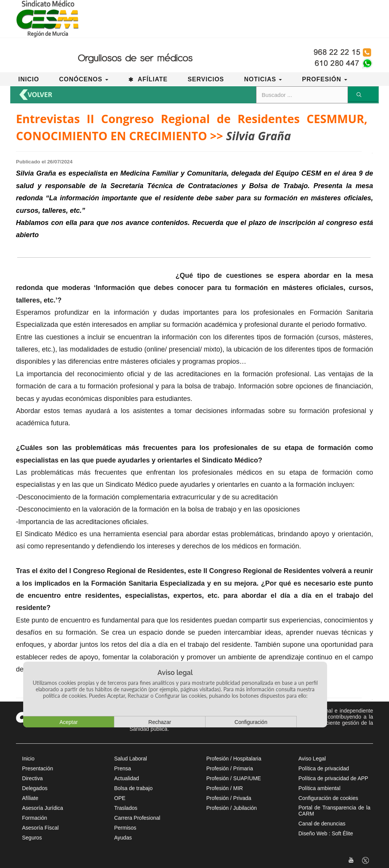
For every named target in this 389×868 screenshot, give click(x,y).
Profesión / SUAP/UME (234, 778)
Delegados (35, 788)
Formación (35, 818)
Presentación (38, 768)
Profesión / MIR (225, 788)
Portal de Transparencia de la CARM (335, 811)
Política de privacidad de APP (334, 778)
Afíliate (30, 798)
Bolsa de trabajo (134, 788)
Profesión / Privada (229, 798)
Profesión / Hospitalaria (234, 759)
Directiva (32, 778)
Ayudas (123, 838)
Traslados (126, 808)
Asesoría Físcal (40, 828)
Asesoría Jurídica (43, 808)
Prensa (123, 768)
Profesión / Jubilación (232, 808)
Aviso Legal (312, 759)
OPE (120, 798)
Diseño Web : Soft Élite (326, 833)
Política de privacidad (324, 768)
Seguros (32, 838)
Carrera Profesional (137, 818)
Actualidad (127, 778)
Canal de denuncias (322, 824)
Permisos (125, 828)
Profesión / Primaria (230, 768)
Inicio (28, 759)
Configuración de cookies (328, 798)
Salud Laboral (131, 759)
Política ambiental (320, 788)
